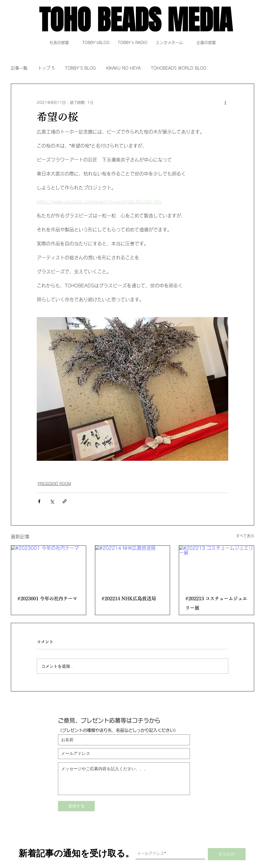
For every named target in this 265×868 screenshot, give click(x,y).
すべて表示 (245, 536)
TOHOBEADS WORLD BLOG (179, 68)
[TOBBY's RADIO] (132, 42)
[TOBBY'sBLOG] (96, 42)
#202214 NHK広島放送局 (129, 599)
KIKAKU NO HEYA (123, 68)
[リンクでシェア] (65, 501)
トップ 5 (46, 68)
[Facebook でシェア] (39, 501)
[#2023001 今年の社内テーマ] (49, 567)
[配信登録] (227, 854)
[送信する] (76, 806)
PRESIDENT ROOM (54, 484)
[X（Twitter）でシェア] (52, 501)
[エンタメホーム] (169, 42)
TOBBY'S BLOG (80, 68)
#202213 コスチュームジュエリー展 (216, 603)
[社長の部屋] (59, 42)
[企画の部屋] (206, 42)
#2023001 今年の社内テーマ (47, 599)
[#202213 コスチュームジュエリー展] (216, 567)
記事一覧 (19, 68)
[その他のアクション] (225, 103)
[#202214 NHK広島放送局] (133, 567)
